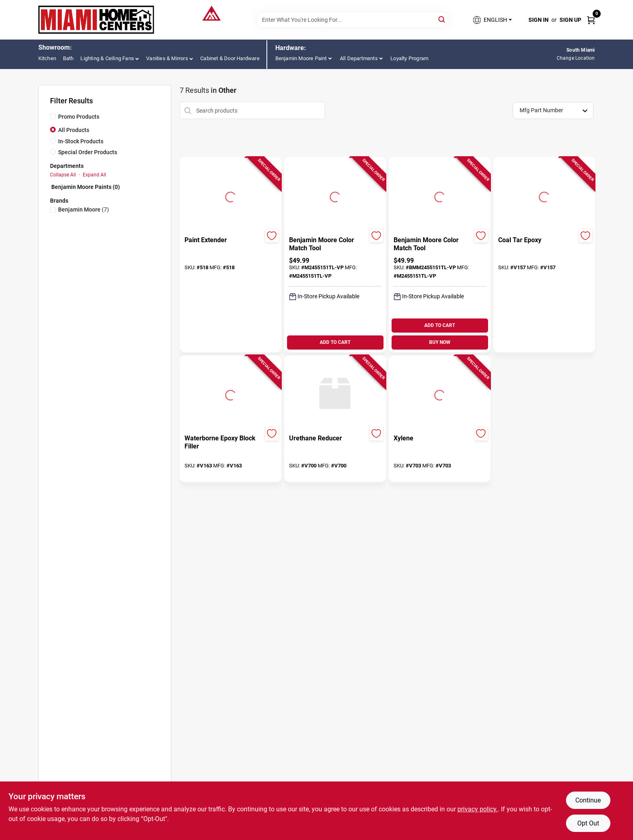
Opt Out (588, 823)
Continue (588, 800)
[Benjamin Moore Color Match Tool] (328, 244)
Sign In (539, 20)
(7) (84, 209)
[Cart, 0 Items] (591, 20)
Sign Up (570, 20)
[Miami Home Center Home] (96, 20)
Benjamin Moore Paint (301, 58)
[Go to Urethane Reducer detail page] (335, 394)
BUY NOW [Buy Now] (440, 342)
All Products (74, 130)
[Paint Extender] (223, 240)
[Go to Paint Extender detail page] (231, 196)
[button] (492, 20)
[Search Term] (353, 20)
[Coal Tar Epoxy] (537, 240)
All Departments (359, 58)
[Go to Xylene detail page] (440, 394)
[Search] (442, 19)
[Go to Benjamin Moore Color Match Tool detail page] (335, 196)
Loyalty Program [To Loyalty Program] (409, 58)
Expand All (94, 175)
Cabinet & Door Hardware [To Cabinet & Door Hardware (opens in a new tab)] (230, 58)
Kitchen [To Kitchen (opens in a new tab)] (47, 58)
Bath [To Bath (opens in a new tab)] (68, 58)
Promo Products (79, 117)
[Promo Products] (53, 116)
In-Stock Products (81, 141)
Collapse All (63, 175)
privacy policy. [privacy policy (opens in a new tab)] (478, 809)
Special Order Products (88, 152)
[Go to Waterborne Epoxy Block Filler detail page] (231, 394)
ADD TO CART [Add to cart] (335, 342)
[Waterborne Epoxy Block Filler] (223, 442)
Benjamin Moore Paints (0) (86, 187)
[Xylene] (433, 438)
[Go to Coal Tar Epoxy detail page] (544, 196)
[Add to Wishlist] (272, 236)
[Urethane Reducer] (328, 438)
